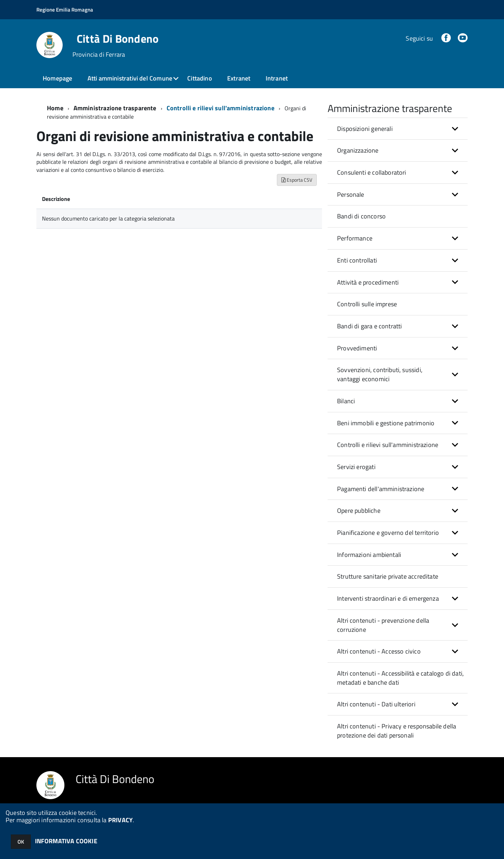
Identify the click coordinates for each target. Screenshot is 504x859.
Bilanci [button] (346, 401)
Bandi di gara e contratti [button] (370, 326)
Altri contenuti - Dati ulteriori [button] (376, 704)
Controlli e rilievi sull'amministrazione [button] (388, 445)
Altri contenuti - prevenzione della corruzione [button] (383, 625)
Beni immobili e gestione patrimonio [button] (386, 423)
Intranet (277, 78)
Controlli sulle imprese (367, 304)
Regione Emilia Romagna (65, 10)
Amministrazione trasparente (115, 108)
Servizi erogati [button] (356, 467)
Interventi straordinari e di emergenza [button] (388, 598)
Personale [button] (351, 194)
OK (21, 842)
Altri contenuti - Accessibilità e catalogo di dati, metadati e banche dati (400, 678)
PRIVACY (120, 820)
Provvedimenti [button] (357, 348)
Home (55, 108)
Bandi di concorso (361, 216)
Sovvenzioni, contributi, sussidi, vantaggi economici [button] (380, 374)
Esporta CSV (297, 180)
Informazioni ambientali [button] (369, 555)
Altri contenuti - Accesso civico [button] (379, 651)
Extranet (239, 78)
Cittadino (200, 78)
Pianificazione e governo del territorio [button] (388, 533)
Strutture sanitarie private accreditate (388, 576)
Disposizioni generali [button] (365, 129)
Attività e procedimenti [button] (368, 282)
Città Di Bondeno (118, 39)
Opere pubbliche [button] (359, 511)
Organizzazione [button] (358, 150)
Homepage (57, 78)
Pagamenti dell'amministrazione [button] (381, 489)
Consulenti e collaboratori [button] (372, 172)
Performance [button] (355, 238)
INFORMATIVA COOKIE (66, 841)
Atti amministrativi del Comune (130, 78)
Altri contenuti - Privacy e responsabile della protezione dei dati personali (397, 731)
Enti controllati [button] (357, 260)
